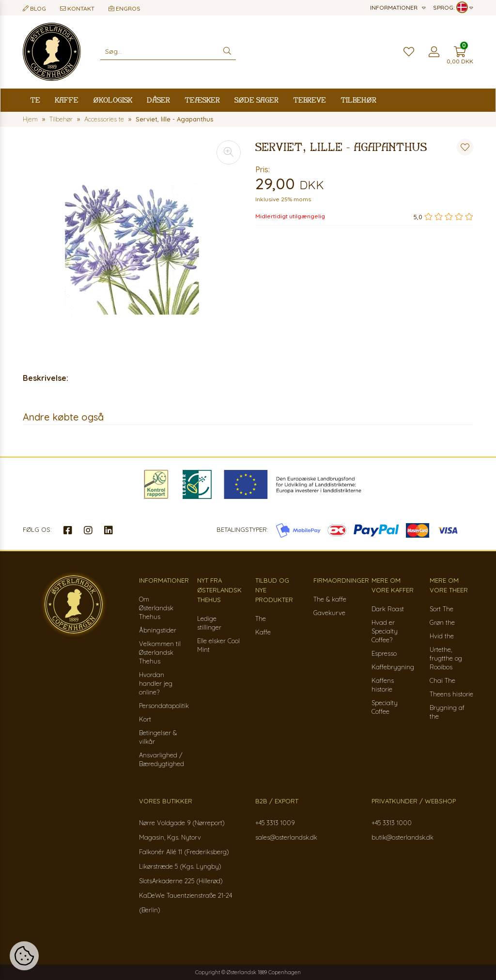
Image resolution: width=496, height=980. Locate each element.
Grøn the (442, 622)
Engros (124, 8)
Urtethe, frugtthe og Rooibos (446, 658)
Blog (34, 8)
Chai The (442, 680)
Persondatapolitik (164, 706)
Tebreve (310, 100)
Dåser (158, 100)
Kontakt (77, 8)
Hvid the (442, 636)
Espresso (384, 653)
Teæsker (202, 100)
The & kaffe (330, 599)
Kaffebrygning (393, 667)
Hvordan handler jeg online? (156, 683)
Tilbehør (358, 100)
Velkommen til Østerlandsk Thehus (160, 652)
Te (35, 100)
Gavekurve (329, 613)
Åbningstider (158, 630)
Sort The (442, 609)
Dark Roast (388, 609)
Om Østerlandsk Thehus (156, 608)
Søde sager (256, 100)
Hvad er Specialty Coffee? (385, 631)
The (261, 618)
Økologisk (113, 100)
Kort (145, 719)
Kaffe (67, 100)
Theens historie (451, 694)
